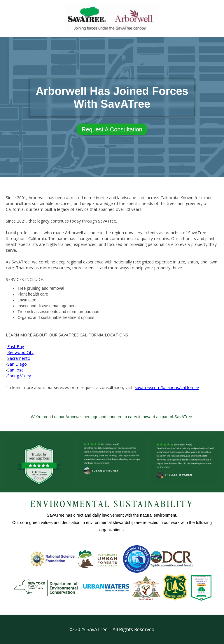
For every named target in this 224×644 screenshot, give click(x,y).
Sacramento (19, 358)
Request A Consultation (112, 129)
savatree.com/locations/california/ (167, 387)
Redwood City (20, 352)
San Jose (15, 370)
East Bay (16, 347)
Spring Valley (19, 376)
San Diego (17, 364)
